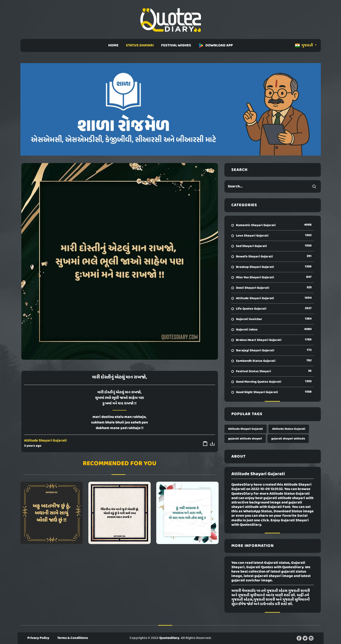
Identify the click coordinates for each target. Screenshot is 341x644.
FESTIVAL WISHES (176, 45)
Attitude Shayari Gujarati (45, 441)
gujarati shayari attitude (288, 439)
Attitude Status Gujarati (289, 429)
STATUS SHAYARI (140, 45)
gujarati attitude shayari (245, 439)
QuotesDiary (169, 638)
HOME (113, 45)
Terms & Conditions (73, 638)
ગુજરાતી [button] (304, 45)
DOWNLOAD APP (216, 45)
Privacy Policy (38, 638)
